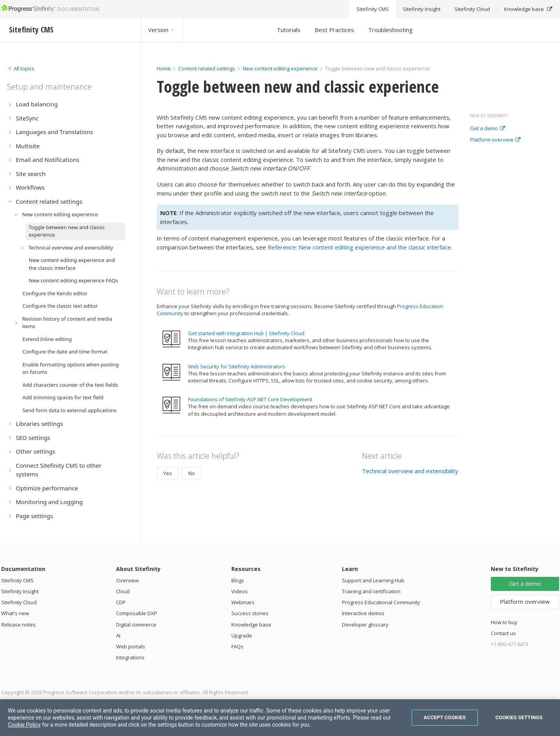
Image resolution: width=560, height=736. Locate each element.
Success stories (250, 613)
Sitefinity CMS (17, 580)
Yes (168, 473)
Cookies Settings (519, 717)
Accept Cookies (445, 717)
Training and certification (371, 591)
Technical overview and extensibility (410, 471)
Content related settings (207, 68)
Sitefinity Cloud (19, 602)
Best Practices (334, 30)
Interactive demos (363, 613)
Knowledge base (251, 625)
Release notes (18, 625)
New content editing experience (280, 68)
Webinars (243, 602)
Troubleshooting (390, 30)
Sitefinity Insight (20, 591)
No (192, 473)
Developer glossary (365, 625)
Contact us (503, 633)
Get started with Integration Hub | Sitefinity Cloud (246, 333)
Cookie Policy (24, 725)
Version (162, 30)
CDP (121, 602)
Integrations (130, 657)
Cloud (123, 591)
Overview (127, 580)
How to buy (504, 622)
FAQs (237, 646)
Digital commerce (136, 625)
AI (118, 635)
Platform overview (495, 140)
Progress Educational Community (381, 602)
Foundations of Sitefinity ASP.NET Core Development (250, 399)
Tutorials (289, 30)
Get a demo (488, 129)
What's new (15, 613)
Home (164, 68)
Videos (240, 591)
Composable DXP (137, 613)
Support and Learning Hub (373, 580)
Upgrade (242, 635)
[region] (280, 718)
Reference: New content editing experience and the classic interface (359, 247)
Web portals (131, 646)
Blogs (238, 580)
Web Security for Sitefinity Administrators (237, 366)
